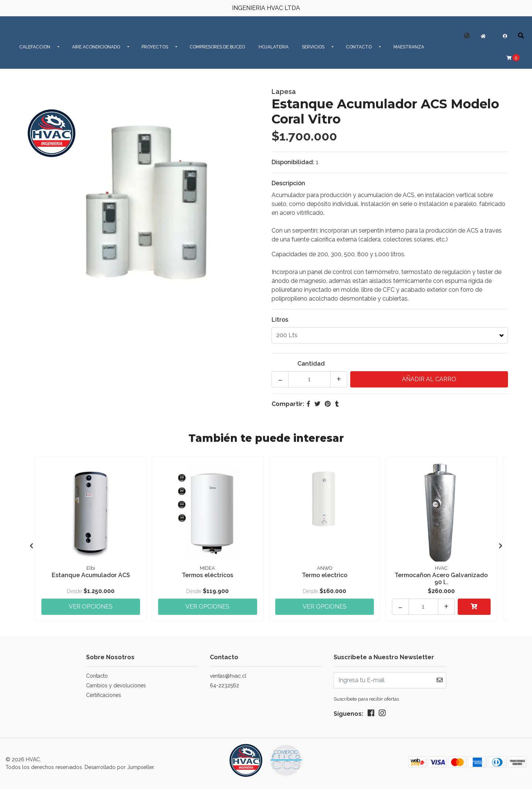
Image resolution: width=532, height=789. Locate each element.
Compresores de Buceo (217, 47)
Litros (280, 320)
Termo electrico (325, 575)
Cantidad (311, 364)
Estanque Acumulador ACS (91, 575)
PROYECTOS (155, 47)
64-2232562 (224, 685)
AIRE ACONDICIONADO (96, 47)
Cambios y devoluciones (116, 685)
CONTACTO (359, 47)
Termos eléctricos (207, 575)
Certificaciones (104, 695)
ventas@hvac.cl (228, 676)
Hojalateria (274, 47)
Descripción (288, 183)
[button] (467, 36)
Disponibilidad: (293, 162)
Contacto (97, 676)
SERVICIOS (313, 47)
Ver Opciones (91, 607)
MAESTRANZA (409, 47)
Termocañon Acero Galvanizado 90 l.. (441, 579)
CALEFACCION (35, 47)
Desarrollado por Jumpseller (119, 767)
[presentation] (31, 546)
